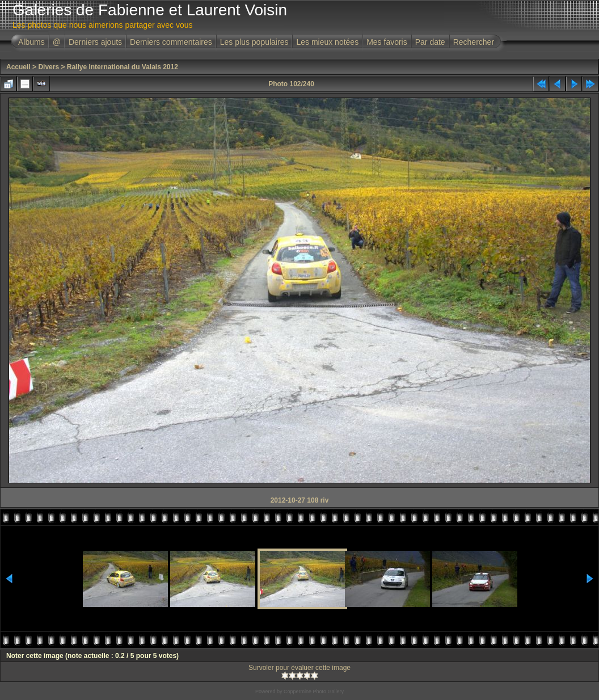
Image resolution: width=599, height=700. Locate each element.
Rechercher (474, 42)
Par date (430, 42)
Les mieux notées (327, 42)
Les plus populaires (254, 42)
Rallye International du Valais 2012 (123, 67)
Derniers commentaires (171, 42)
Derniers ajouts (95, 42)
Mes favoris (387, 42)
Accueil (18, 67)
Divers (48, 67)
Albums (31, 42)
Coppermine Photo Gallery (314, 691)
